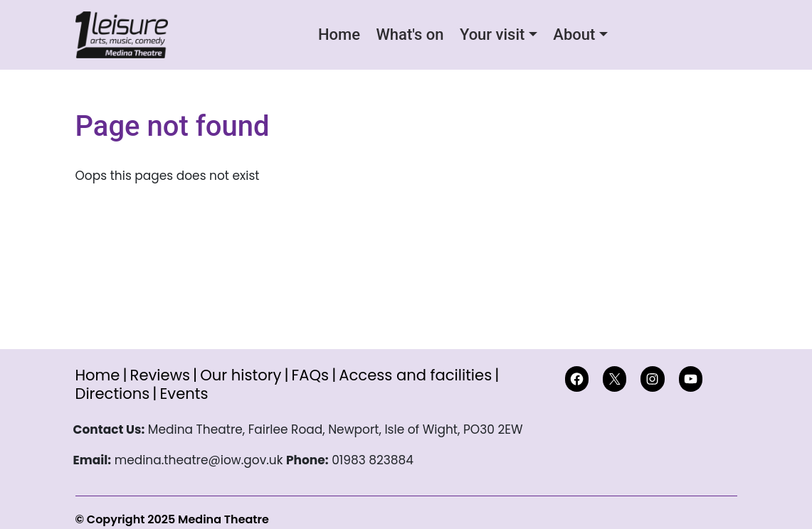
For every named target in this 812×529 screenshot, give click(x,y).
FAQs (311, 375)
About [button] (574, 34)
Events (184, 394)
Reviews (160, 375)
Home (339, 34)
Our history (241, 375)
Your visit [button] (492, 34)
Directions (113, 394)
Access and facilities (415, 375)
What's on (410, 34)
